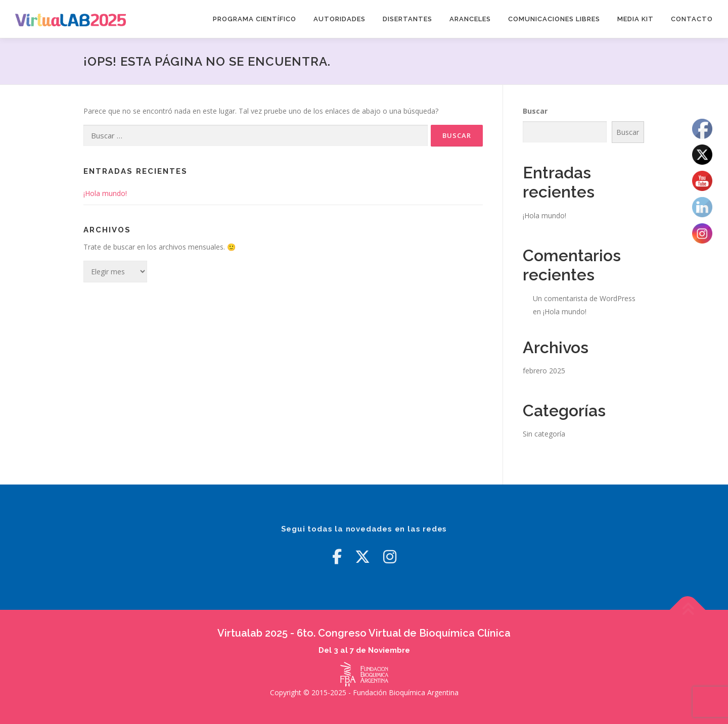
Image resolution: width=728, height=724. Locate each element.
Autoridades (339, 19)
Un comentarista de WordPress (584, 298)
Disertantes (407, 19)
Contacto (692, 19)
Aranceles (470, 19)
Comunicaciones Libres (554, 19)
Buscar (535, 111)
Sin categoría (544, 434)
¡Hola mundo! (105, 193)
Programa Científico (255, 19)
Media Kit (635, 19)
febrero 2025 (544, 371)
